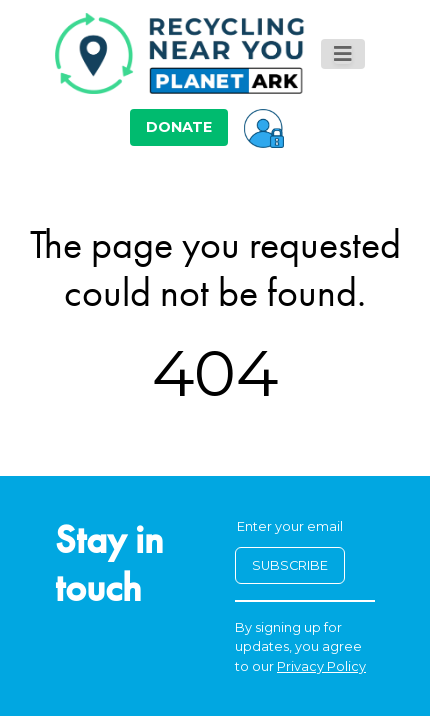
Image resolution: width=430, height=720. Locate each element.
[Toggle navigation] (343, 54)
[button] (264, 127)
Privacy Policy (321, 666)
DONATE (179, 127)
